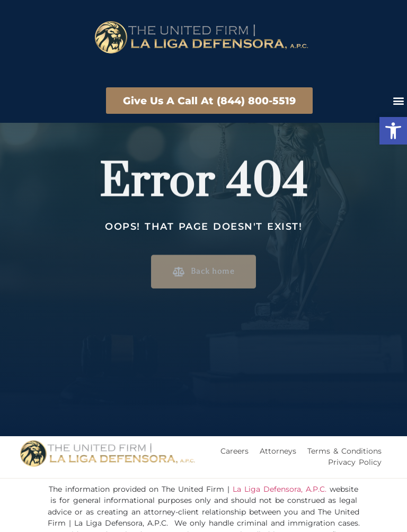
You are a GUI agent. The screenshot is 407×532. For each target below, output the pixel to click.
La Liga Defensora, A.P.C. (280, 489)
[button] (393, 131)
